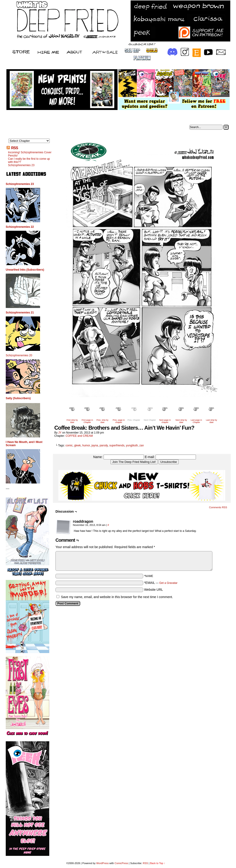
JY (60, 433)
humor (86, 445)
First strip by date (72, 421)
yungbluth (132, 445)
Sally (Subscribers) (18, 398)
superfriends (117, 445)
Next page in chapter (165, 421)
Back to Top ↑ (158, 863)
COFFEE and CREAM (79, 436)
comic (69, 445)
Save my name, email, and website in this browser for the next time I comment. (117, 597)
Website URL (154, 590)
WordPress (102, 863)
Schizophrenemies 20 (19, 355)
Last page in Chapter (196, 421)
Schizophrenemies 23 (21, 165)
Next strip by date (181, 421)
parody (104, 445)
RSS (14, 148)
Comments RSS (218, 507)
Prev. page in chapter (119, 421)
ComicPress (121, 863)
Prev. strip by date (102, 421)
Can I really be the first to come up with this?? (29, 160)
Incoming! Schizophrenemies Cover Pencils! (30, 154)
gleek (78, 445)
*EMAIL (161, 583)
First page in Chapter (87, 421)
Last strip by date (212, 421)
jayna (95, 445)
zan (141, 445)
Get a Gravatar (168, 583)
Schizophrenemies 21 (20, 313)
